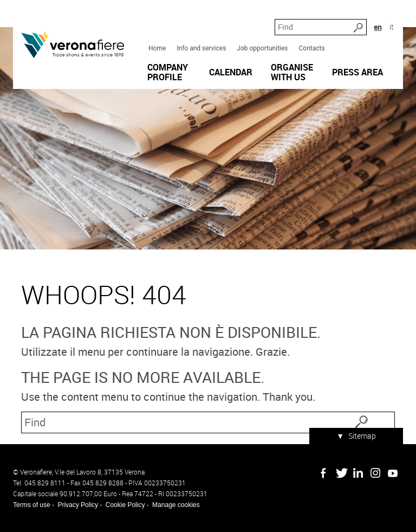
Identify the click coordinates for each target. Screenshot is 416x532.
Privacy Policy (78, 505)
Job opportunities (262, 48)
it (392, 27)
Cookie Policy (125, 505)
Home (157, 48)
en (378, 27)
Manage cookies (176, 505)
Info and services (201, 48)
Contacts (312, 48)
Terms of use (32, 505)
